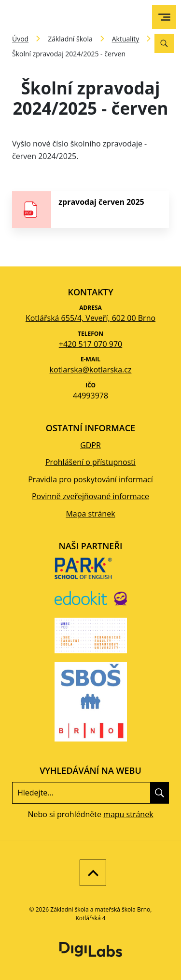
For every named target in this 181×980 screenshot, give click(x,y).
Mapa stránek (90, 514)
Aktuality (126, 39)
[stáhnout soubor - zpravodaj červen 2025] (90, 210)
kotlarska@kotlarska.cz (91, 370)
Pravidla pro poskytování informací (90, 479)
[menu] (164, 17)
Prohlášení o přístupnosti (90, 462)
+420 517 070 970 (90, 344)
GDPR (90, 445)
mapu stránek (128, 814)
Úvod (20, 39)
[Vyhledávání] (164, 43)
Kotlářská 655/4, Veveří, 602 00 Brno (90, 318)
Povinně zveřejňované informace (90, 496)
